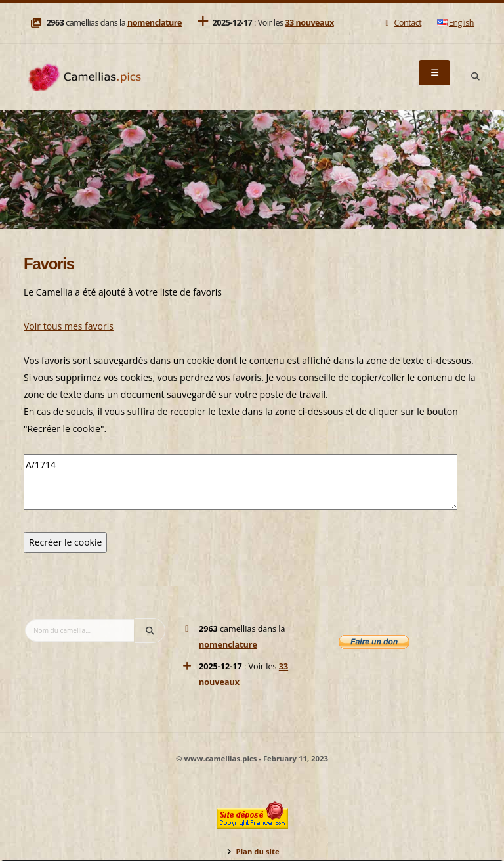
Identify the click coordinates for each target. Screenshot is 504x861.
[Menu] (434, 73)
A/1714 (241, 482)
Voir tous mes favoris (69, 326)
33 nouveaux (309, 23)
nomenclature (155, 23)
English (455, 23)
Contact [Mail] (402, 23)
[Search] (475, 77)
